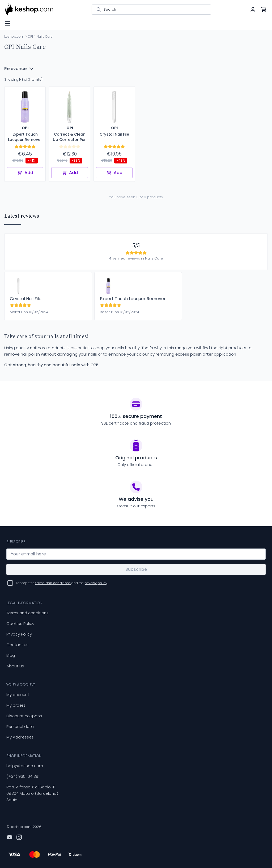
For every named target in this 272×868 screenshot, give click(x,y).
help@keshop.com (25, 766)
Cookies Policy (20, 623)
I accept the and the (62, 583)
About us (15, 666)
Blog (11, 655)
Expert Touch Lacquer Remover (133, 299)
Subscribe (136, 569)
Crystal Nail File (26, 299)
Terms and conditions (27, 613)
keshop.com (14, 36)
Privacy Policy (19, 634)
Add (25, 173)
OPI (30, 36)
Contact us (17, 645)
